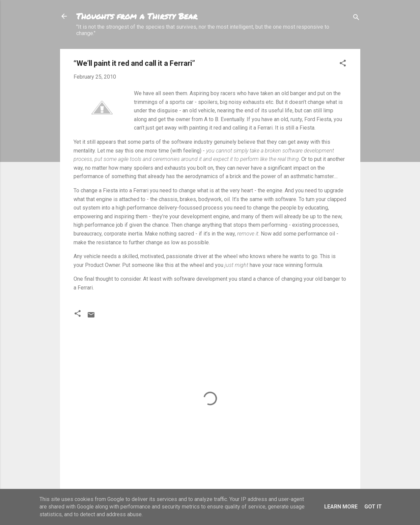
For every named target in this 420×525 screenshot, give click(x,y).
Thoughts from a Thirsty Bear (137, 16)
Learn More (341, 507)
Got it (373, 507)
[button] (343, 64)
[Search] (356, 18)
